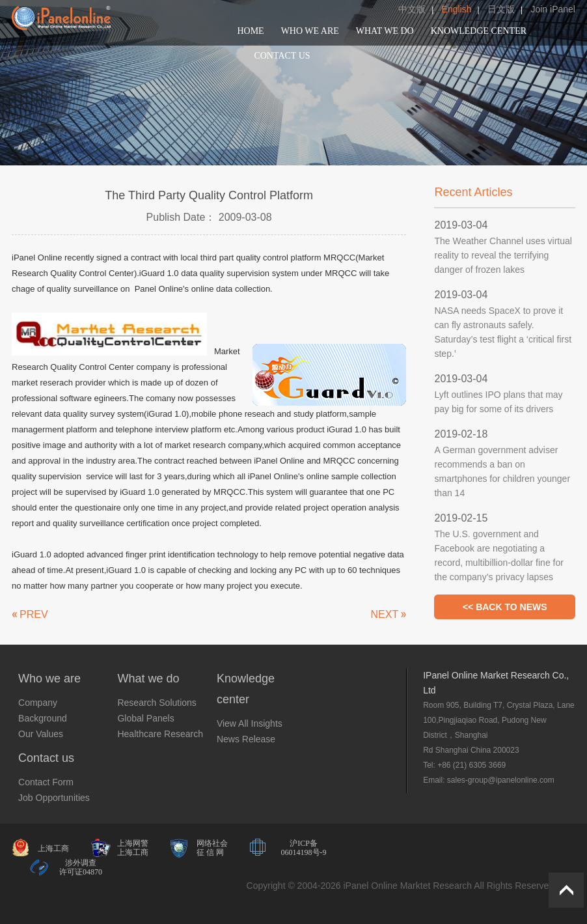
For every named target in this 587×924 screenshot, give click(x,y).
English (457, 9)
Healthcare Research (160, 734)
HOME (250, 31)
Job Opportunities (54, 798)
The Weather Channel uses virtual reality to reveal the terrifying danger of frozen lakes (503, 255)
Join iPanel (553, 9)
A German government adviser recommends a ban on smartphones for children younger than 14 (502, 471)
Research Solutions (157, 703)
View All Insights (250, 723)
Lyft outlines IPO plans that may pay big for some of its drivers (498, 402)
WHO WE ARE (310, 31)
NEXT (385, 614)
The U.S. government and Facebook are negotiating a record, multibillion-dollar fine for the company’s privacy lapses (498, 555)
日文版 (501, 9)
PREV (34, 614)
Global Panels (145, 718)
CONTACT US (282, 56)
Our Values (41, 734)
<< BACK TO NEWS (505, 607)
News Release (246, 739)
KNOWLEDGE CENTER (479, 31)
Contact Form (46, 782)
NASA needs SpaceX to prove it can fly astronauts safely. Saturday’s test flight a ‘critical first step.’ (503, 332)
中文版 (412, 9)
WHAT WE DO (385, 31)
